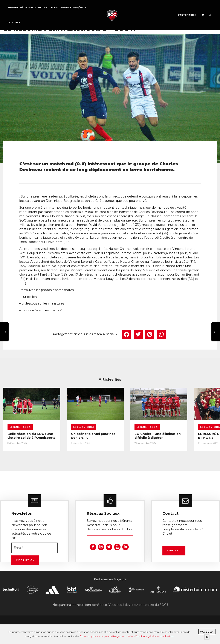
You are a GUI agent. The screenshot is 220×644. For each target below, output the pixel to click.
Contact (14, 23)
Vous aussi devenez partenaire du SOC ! (138, 603)
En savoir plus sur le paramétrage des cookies (106, 636)
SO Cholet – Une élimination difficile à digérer (135, 433)
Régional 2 (28, 8)
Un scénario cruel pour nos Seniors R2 (81, 431)
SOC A (27, 422)
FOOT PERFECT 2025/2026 (69, 8)
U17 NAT (44, 8)
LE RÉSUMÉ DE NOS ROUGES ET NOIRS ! (188, 431)
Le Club (15, 422)
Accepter (207, 632)
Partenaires (187, 15)
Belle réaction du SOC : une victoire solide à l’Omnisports (27, 433)
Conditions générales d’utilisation (154, 636)
